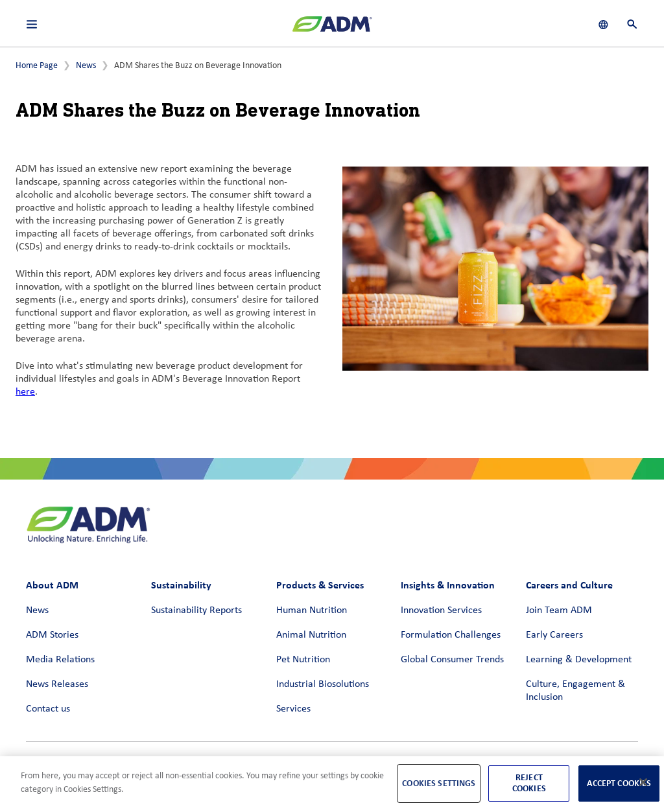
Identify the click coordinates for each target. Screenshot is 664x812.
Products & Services (320, 585)
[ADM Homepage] (332, 29)
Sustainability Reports (196, 610)
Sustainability (181, 585)
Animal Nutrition (311, 635)
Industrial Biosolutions (323, 684)
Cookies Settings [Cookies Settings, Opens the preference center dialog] (439, 783)
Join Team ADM (559, 610)
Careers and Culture (569, 585)
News (86, 66)
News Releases (57, 684)
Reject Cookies (529, 783)
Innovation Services (441, 610)
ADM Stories (52, 635)
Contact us (48, 709)
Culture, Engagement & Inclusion (575, 691)
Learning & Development (579, 660)
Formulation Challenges (451, 635)
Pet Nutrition (303, 660)
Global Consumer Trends (452, 660)
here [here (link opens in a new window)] (25, 392)
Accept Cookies (619, 783)
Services (293, 709)
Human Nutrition (312, 610)
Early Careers (554, 635)
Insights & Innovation (448, 585)
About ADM (52, 585)
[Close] (643, 782)
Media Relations (60, 660)
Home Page (37, 66)
